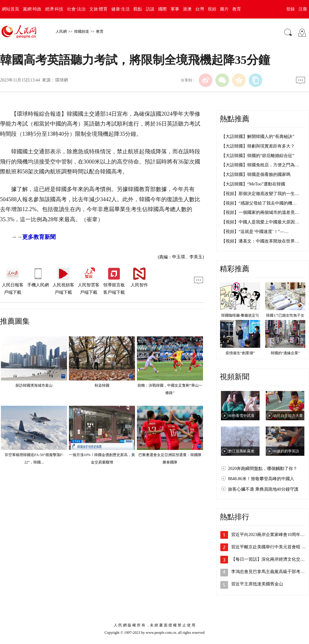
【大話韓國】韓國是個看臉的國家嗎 (256, 175)
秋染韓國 (102, 385)
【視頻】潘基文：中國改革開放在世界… (260, 241)
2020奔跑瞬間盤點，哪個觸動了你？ (263, 469)
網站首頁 (11, 9)
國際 (163, 9)
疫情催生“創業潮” (240, 353)
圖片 (224, 9)
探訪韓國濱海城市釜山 (34, 385)
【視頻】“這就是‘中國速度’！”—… (255, 232)
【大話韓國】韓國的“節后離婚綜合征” (258, 156)
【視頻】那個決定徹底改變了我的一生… (260, 194)
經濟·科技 (54, 9)
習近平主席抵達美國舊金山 (257, 584)
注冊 (303, 9)
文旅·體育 (99, 9)
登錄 (290, 9)
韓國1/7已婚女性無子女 (285, 315)
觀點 (138, 9)
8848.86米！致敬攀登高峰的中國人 (261, 479)
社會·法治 (76, 9)
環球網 (61, 80)
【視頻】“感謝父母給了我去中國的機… (259, 203)
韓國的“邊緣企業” (285, 353)
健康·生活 (121, 9)
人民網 (61, 31)
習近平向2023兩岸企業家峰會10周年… (268, 535)
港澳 (187, 9)
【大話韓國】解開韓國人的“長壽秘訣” (258, 137)
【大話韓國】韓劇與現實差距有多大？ (258, 146)
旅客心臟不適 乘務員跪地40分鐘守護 (263, 489)
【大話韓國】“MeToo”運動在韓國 (253, 184)
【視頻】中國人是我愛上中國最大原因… (260, 222)
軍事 (175, 9)
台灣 (200, 9)
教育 (237, 9)
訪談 (150, 9)
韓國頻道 (82, 31)
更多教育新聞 (39, 237)
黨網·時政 (32, 9)
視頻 (212, 9)
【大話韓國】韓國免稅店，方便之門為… (260, 165)
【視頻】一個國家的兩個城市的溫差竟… (260, 212)
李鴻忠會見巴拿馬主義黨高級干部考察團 (270, 572)
